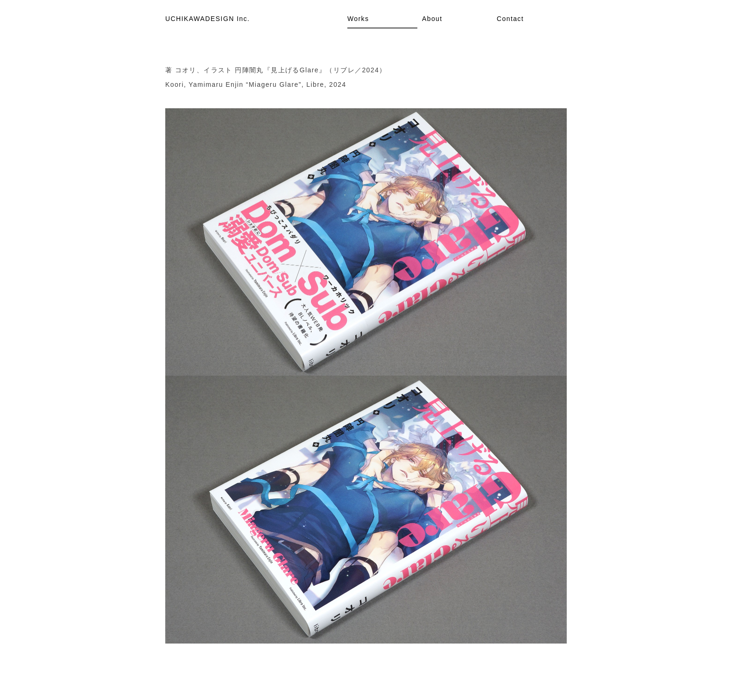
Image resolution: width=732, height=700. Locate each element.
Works (358, 19)
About (432, 19)
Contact (510, 19)
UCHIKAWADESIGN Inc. (208, 19)
